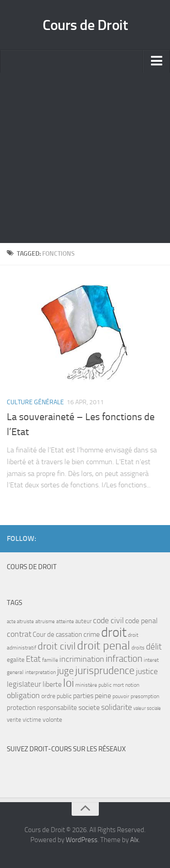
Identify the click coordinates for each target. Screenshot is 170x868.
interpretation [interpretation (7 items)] (40, 672)
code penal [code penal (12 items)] (141, 621)
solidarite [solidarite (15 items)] (117, 707)
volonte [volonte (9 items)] (52, 720)
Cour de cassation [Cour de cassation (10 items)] (57, 635)
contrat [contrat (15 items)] (19, 634)
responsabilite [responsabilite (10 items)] (57, 708)
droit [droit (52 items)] (114, 632)
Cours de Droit (85, 25)
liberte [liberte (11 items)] (52, 684)
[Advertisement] (85, 158)
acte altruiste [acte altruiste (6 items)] (20, 622)
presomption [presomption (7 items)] (145, 696)
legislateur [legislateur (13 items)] (24, 684)
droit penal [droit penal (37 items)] (104, 646)
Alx (134, 840)
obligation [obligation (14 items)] (23, 696)
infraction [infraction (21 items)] (124, 658)
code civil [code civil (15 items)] (108, 620)
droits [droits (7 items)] (138, 648)
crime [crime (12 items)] (92, 634)
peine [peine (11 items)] (103, 696)
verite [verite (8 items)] (14, 720)
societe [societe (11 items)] (89, 708)
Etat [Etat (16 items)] (33, 659)
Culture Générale (35, 402)
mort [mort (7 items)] (118, 685)
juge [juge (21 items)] (66, 671)
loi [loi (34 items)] (68, 683)
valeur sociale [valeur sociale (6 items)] (147, 708)
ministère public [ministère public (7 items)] (93, 685)
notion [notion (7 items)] (132, 685)
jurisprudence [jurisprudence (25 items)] (105, 671)
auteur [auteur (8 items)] (83, 621)
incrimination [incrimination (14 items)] (82, 659)
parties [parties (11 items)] (83, 696)
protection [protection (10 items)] (21, 708)
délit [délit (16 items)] (154, 647)
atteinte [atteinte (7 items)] (65, 621)
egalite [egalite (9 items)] (16, 660)
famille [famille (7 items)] (50, 660)
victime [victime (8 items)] (32, 720)
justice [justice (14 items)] (147, 672)
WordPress (82, 840)
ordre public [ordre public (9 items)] (56, 696)
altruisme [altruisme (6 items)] (45, 622)
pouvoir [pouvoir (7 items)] (121, 696)
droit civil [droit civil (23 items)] (57, 646)
